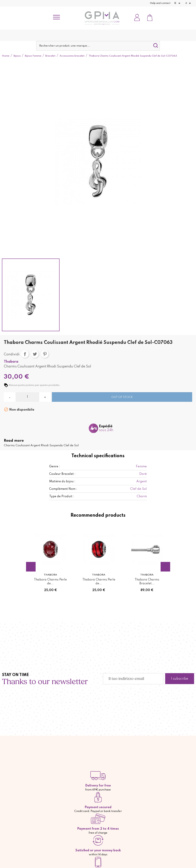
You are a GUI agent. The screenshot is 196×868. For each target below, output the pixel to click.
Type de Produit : (62, 497)
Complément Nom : (63, 489)
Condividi (25, 354)
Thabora (11, 362)
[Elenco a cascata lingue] (189, 3)
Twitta (35, 354)
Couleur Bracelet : (62, 474)
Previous (31, 567)
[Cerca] (98, 46)
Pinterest (45, 354)
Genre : (55, 467)
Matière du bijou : (62, 482)
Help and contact (160, 3)
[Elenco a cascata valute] (178, 3)
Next (165, 567)
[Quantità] (27, 397)
